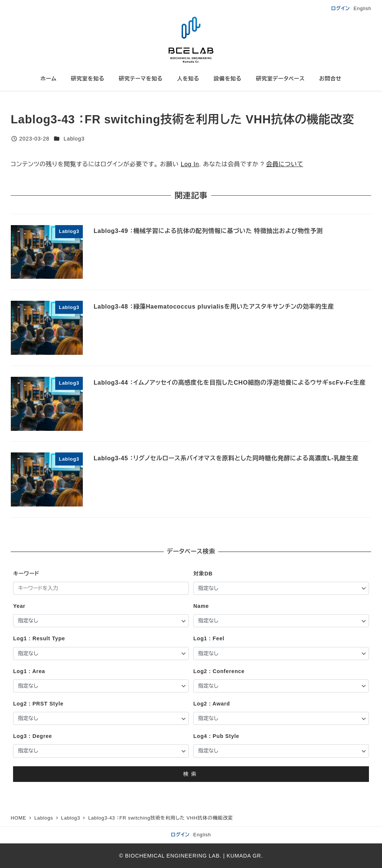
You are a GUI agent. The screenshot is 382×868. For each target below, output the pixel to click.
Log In (190, 164)
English (363, 8)
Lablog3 (74, 139)
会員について (285, 164)
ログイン (341, 8)
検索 (191, 774)
